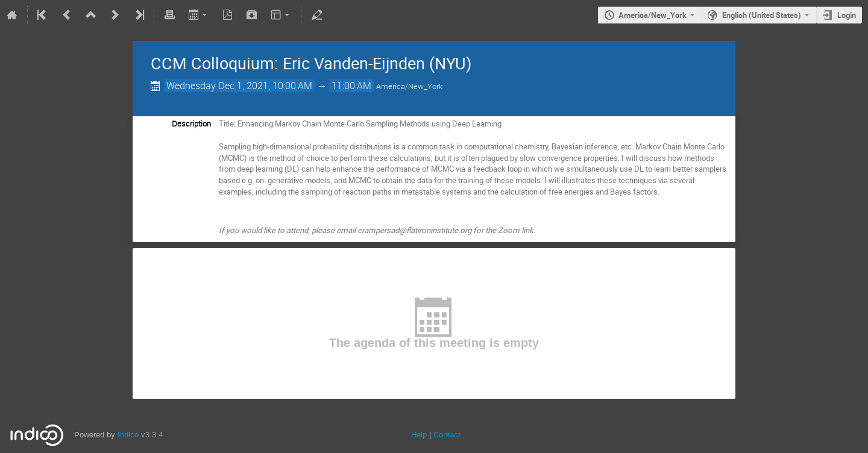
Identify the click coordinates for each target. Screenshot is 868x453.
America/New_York (653, 15)
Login (847, 15)
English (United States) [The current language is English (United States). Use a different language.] (762, 15)
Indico (128, 435)
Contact (447, 435)
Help (419, 435)
